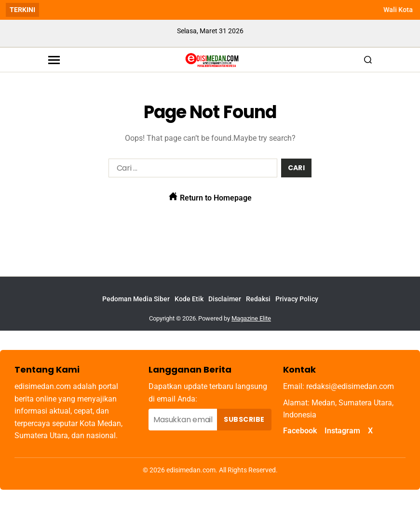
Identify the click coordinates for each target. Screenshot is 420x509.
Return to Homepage (210, 197)
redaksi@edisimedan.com (350, 386)
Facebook (300, 431)
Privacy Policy (297, 299)
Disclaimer (225, 299)
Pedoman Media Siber (136, 299)
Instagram (342, 431)
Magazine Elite (251, 318)
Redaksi (258, 299)
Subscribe (244, 419)
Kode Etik (189, 299)
